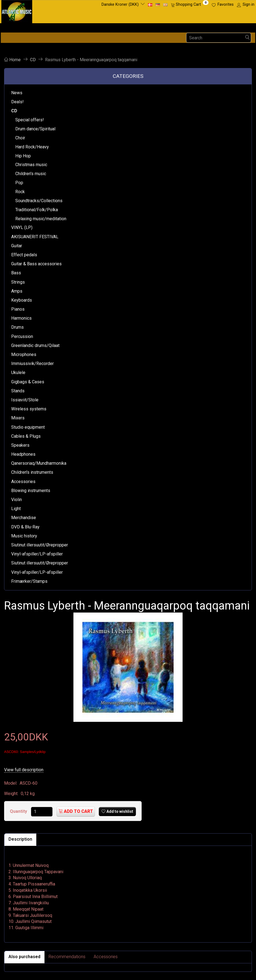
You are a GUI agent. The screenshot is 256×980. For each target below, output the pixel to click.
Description (20, 839)
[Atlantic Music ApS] (17, 11)
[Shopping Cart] (190, 5)
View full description (24, 770)
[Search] (248, 38)
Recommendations (67, 957)
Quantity (19, 811)
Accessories (106, 957)
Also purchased (24, 957)
